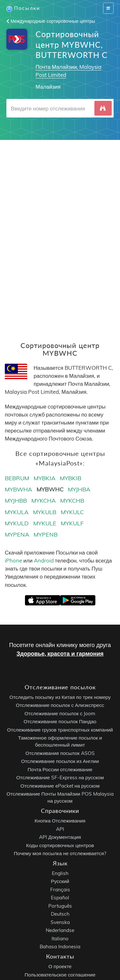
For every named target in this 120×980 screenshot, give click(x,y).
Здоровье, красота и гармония (60, 654)
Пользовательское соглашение (60, 975)
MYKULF (72, 523)
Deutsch (60, 914)
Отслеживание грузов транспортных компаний (60, 730)
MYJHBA (79, 489)
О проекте (60, 967)
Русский (60, 882)
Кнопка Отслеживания (60, 821)
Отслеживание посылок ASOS (60, 753)
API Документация (60, 837)
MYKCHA (44, 501)
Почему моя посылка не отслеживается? (60, 853)
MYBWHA (18, 489)
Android (44, 560)
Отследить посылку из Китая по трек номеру (60, 697)
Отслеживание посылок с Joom (60, 713)
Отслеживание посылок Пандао (60, 722)
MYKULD (17, 523)
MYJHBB (16, 501)
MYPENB (46, 535)
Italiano (60, 939)
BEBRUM (17, 478)
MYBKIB (71, 478)
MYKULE (45, 523)
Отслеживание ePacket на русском (60, 786)
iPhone (13, 560)
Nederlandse (60, 931)
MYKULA (17, 512)
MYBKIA (44, 478)
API (60, 829)
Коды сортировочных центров (60, 845)
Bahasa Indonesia (60, 947)
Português (60, 906)
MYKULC (72, 512)
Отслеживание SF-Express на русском (60, 778)
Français (60, 890)
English (60, 873)
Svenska (60, 922)
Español (60, 898)
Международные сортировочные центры (51, 21)
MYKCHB (72, 501)
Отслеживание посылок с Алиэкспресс (60, 705)
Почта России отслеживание (60, 769)
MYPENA (17, 535)
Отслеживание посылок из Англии (60, 761)
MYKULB (45, 512)
